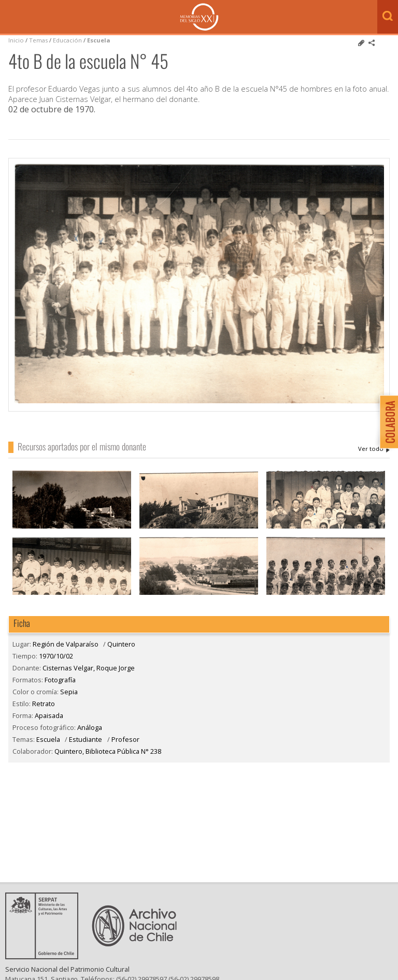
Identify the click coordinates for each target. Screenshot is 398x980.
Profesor (125, 739)
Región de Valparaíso (66, 644)
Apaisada (49, 715)
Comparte (372, 43)
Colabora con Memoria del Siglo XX (386, 422)
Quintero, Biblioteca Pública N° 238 (108, 751)
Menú (10, 18)
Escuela (99, 40)
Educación (68, 40)
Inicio (16, 40)
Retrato (44, 704)
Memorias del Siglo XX (199, 17)
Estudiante (86, 739)
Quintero (121, 644)
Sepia (69, 692)
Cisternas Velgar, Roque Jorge (374, 449)
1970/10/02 (56, 656)
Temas (38, 40)
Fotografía (60, 680)
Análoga (90, 727)
